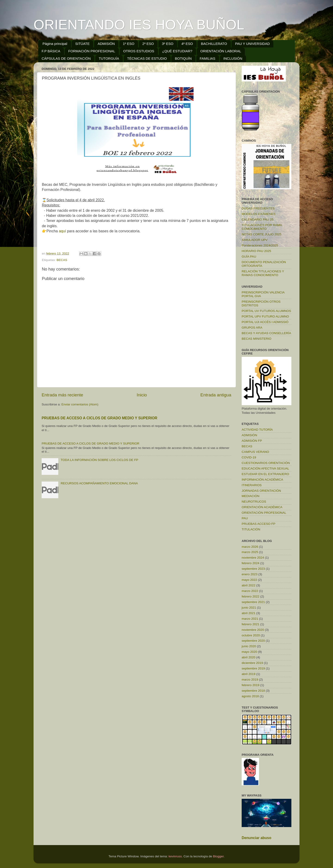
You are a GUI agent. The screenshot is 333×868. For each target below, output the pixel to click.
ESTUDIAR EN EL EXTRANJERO (265, 474)
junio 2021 (249, 608)
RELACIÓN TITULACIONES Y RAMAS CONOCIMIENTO (263, 273)
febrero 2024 (251, 563)
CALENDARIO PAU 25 (257, 219)
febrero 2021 (251, 624)
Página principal (55, 44)
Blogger (218, 856)
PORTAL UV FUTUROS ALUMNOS (266, 311)
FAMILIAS (208, 58)
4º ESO (187, 44)
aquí (63, 231)
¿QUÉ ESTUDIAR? (177, 51)
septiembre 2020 (253, 641)
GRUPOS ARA (252, 328)
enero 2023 (250, 574)
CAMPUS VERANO (255, 452)
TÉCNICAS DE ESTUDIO (147, 58)
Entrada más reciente (62, 395)
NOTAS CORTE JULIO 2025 (262, 234)
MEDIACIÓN (251, 496)
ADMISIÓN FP (252, 441)
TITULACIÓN (251, 529)
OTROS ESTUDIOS (139, 51)
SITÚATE (82, 44)
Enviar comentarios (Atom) (80, 404)
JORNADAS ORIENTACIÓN (261, 491)
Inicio (142, 395)
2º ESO (148, 44)
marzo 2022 (250, 591)
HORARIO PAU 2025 (256, 251)
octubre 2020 (251, 635)
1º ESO (129, 44)
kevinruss (175, 856)
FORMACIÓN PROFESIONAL (92, 51)
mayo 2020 (249, 652)
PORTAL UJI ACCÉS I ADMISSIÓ (265, 322)
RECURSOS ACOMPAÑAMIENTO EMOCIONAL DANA (99, 483)
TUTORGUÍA (109, 58)
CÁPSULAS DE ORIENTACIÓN (66, 58)
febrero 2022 (251, 596)
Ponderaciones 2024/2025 (260, 245)
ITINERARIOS (252, 485)
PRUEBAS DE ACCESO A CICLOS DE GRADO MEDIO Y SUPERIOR (99, 418)
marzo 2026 (250, 547)
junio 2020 (249, 646)
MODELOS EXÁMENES (259, 214)
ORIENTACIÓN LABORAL (221, 51)
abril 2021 (248, 613)
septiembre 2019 (253, 668)
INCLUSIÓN (233, 58)
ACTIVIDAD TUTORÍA (257, 430)
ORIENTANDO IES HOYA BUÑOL (139, 25)
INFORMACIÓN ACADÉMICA (262, 480)
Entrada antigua (216, 395)
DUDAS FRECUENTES (258, 208)
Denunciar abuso (256, 838)
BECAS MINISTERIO (256, 339)
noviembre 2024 (253, 558)
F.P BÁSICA (51, 51)
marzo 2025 (250, 552)
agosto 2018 (250, 696)
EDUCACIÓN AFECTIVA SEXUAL (265, 468)
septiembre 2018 (253, 691)
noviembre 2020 (253, 630)
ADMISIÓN (106, 44)
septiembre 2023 (253, 569)
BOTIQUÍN (183, 58)
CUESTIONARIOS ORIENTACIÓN (266, 463)
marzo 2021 (250, 619)
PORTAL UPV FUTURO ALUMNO (265, 316)
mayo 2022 (249, 580)
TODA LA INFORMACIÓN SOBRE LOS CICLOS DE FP (99, 460)
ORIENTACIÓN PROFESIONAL (264, 513)
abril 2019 (248, 674)
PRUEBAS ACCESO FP (259, 524)
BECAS (62, 260)
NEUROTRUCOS (254, 502)
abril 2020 (248, 657)
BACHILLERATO (214, 44)
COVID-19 (249, 457)
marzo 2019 (250, 680)
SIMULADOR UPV (255, 240)
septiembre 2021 (253, 602)
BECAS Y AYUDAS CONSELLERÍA (266, 333)
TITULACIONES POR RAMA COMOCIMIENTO (262, 227)
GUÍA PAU (249, 257)
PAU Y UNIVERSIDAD (252, 44)
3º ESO (168, 44)
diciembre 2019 (252, 663)
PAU (245, 518)
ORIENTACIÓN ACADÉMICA (262, 507)
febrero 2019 (251, 685)
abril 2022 (248, 585)
